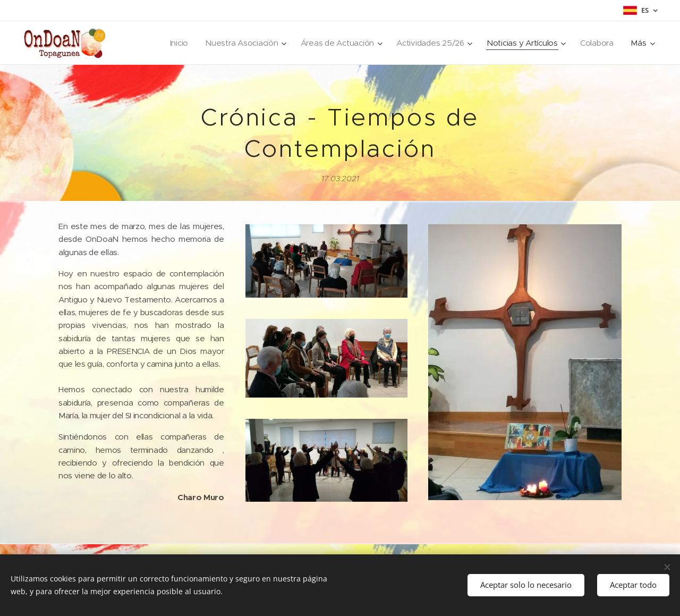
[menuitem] (163, 43)
